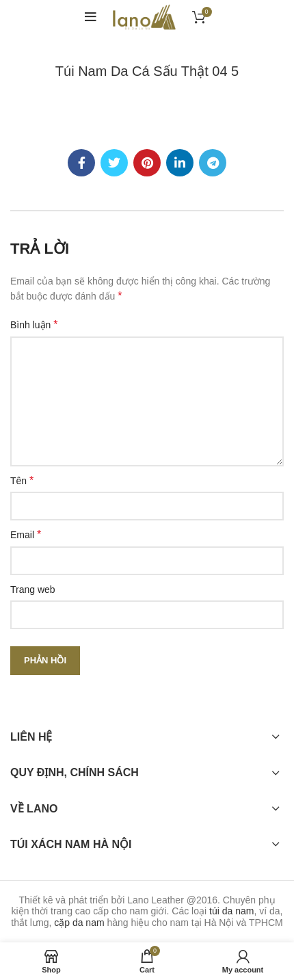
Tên (22, 480)
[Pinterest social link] (147, 163)
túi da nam (231, 911)
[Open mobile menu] (91, 17)
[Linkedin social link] (180, 163)
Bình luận (34, 325)
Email (26, 534)
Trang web (33, 590)
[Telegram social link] (213, 163)
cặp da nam (79, 923)
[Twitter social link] (114, 163)
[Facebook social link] (81, 163)
